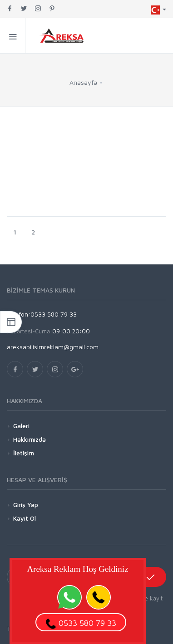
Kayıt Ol (25, 518)
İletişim (24, 453)
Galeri (21, 426)
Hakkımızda (30, 439)
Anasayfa (83, 82)
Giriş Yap (26, 505)
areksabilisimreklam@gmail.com (53, 347)
